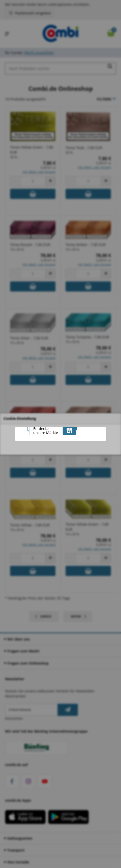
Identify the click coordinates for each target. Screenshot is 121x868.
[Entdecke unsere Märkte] (69, 430)
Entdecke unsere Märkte (46, 431)
